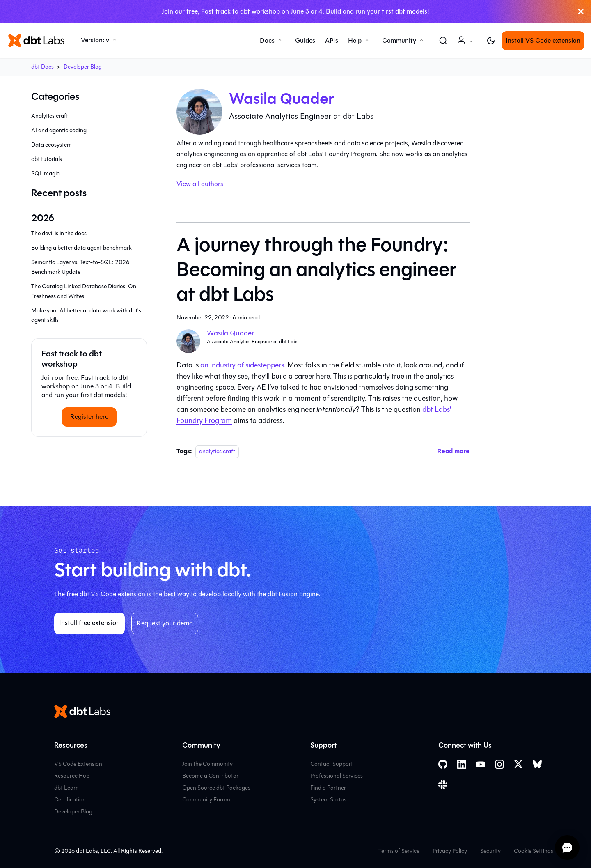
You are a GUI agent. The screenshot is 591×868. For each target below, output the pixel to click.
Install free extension (89, 623)
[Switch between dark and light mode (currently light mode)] (491, 41)
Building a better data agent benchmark (81, 248)
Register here (89, 417)
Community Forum (206, 800)
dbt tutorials (47, 159)
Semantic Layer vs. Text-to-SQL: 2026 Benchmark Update (80, 267)
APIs (332, 40)
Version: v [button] (95, 40)
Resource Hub (72, 776)
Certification (70, 800)
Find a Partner (328, 788)
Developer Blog (83, 67)
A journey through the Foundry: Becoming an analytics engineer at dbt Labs (316, 269)
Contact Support (332, 764)
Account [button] (466, 45)
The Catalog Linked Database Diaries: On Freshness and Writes (84, 291)
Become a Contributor (210, 776)
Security (490, 851)
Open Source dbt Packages (216, 788)
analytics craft (217, 451)
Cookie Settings (534, 851)
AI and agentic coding (59, 130)
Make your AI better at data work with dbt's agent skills (86, 316)
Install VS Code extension (543, 40)
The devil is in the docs (59, 233)
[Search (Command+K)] (443, 41)
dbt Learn (66, 788)
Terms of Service (399, 851)
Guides (305, 40)
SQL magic (45, 173)
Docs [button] (267, 40)
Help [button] (355, 40)
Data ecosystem (52, 145)
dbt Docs (42, 67)
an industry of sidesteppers (242, 365)
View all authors (200, 184)
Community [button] (399, 40)
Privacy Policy (450, 851)
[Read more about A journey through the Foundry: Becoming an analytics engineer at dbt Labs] (453, 451)
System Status (328, 800)
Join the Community (207, 764)
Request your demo (165, 623)
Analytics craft (50, 116)
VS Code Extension (78, 764)
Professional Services (337, 776)
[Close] (581, 11)
